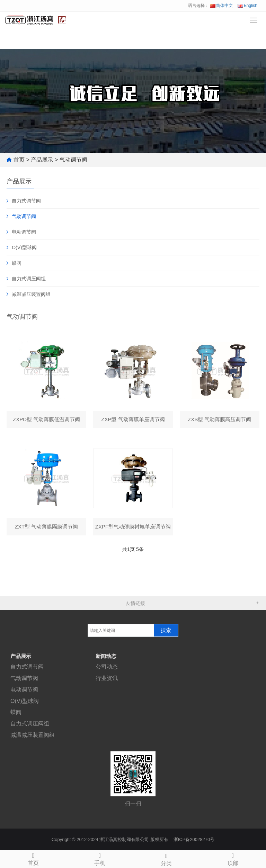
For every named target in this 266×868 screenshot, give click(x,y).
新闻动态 (106, 656)
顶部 (233, 858)
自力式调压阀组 (29, 279)
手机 (100, 858)
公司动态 (107, 667)
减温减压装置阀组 (31, 294)
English (247, 6)
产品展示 (42, 160)
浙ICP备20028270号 (194, 839)
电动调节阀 (24, 232)
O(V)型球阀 (24, 247)
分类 (166, 858)
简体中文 (221, 6)
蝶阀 (17, 263)
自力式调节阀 (26, 201)
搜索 (166, 630)
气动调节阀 (73, 160)
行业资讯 (107, 678)
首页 (19, 160)
